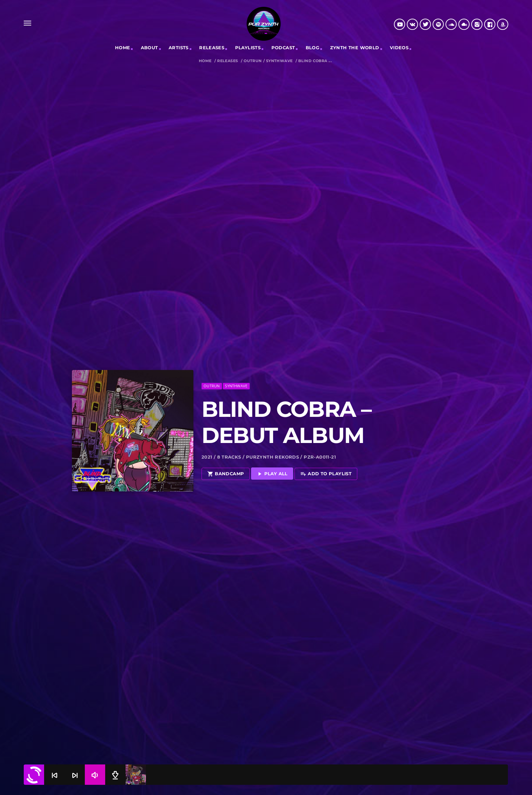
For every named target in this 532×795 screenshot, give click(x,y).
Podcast (283, 48)
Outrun (253, 61)
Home (123, 48)
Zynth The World (355, 48)
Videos (399, 48)
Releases (227, 61)
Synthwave (279, 61)
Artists (179, 48)
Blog (313, 48)
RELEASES (212, 48)
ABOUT (149, 48)
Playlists (248, 48)
